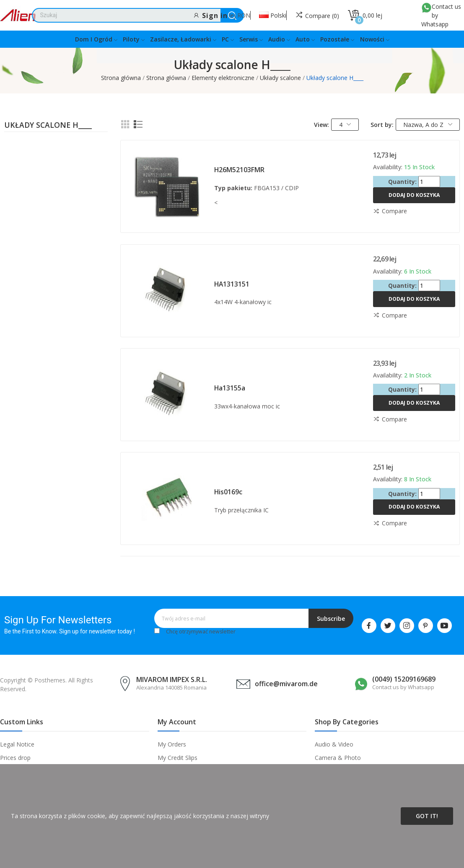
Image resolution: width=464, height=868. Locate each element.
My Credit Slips (178, 758)
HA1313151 (232, 284)
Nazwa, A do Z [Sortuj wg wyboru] (428, 125)
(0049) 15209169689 (404, 679)
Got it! (427, 816)
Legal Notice (17, 744)
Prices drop (15, 758)
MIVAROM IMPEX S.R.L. (172, 679)
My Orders (172, 744)
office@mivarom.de (286, 684)
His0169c (228, 492)
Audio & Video (334, 744)
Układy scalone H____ (48, 126)
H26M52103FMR (239, 170)
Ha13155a (230, 388)
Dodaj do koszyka (414, 195)
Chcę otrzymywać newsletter (201, 632)
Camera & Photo (338, 758)
